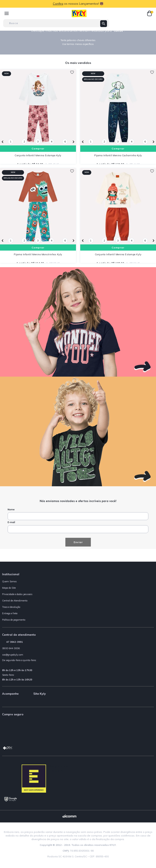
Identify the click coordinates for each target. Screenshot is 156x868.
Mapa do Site (9, 588)
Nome (11, 509)
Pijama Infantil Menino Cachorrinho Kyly (118, 155)
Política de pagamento (14, 620)
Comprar (38, 148)
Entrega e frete (10, 613)
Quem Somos (9, 581)
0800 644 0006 (11, 648)
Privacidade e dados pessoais (17, 594)
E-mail (11, 522)
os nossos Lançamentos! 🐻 (84, 4)
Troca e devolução (11, 607)
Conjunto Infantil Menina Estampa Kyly (38, 155)
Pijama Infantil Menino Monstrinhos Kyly (38, 254)
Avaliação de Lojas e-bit (59, 769)
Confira (58, 4)
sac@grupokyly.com (13, 655)
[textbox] (56, 23)
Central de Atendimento (15, 601)
